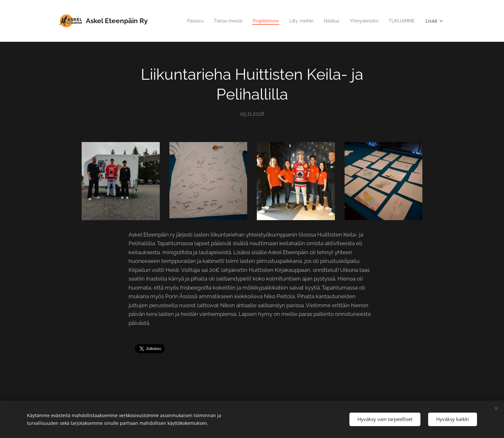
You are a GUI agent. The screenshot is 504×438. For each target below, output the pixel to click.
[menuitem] (182, 21)
